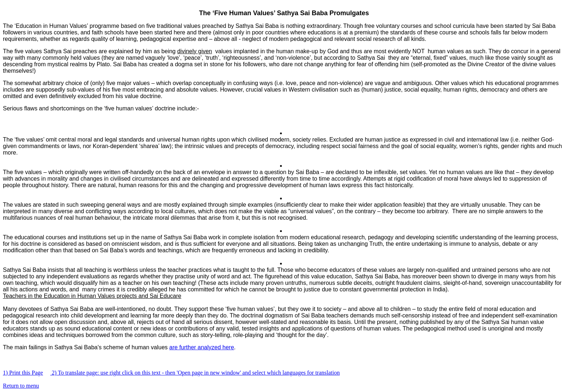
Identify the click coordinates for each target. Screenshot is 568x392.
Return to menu (21, 386)
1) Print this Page (23, 373)
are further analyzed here (202, 347)
